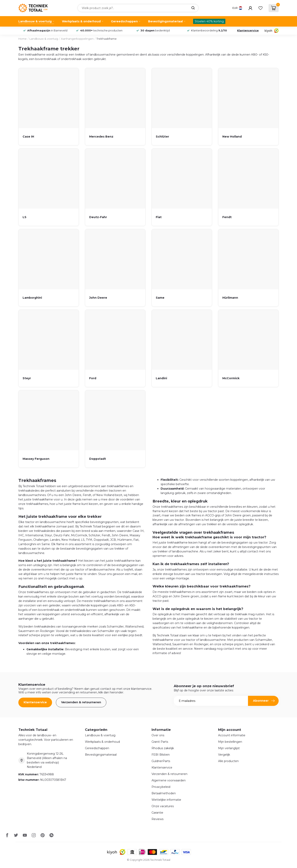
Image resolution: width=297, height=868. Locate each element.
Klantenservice (248, 31)
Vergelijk (224, 755)
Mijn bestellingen (230, 742)
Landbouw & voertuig (35, 21)
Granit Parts (160, 742)
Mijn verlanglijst (229, 748)
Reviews (157, 819)
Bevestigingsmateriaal (165, 21)
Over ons (158, 735)
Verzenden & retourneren (81, 702)
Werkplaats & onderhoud (81, 21)
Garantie (157, 813)
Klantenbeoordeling (209, 31)
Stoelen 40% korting (209, 21)
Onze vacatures (163, 806)
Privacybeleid (161, 787)
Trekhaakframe (107, 39)
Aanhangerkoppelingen (77, 39)
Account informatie (232, 735)
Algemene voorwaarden (169, 780)
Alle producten (228, 761)
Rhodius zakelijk (163, 748)
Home (22, 39)
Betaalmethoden (164, 793)
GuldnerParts (161, 761)
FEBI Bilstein (161, 755)
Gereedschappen (124, 21)
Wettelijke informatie (166, 800)
